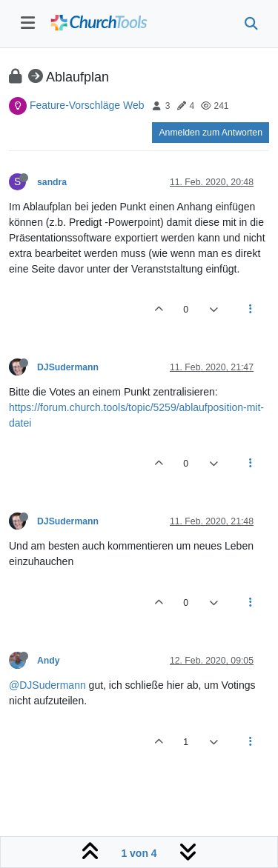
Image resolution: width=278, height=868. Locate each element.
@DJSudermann (47, 685)
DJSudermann (68, 367)
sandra (52, 182)
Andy (49, 661)
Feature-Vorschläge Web (87, 105)
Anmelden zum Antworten (211, 133)
